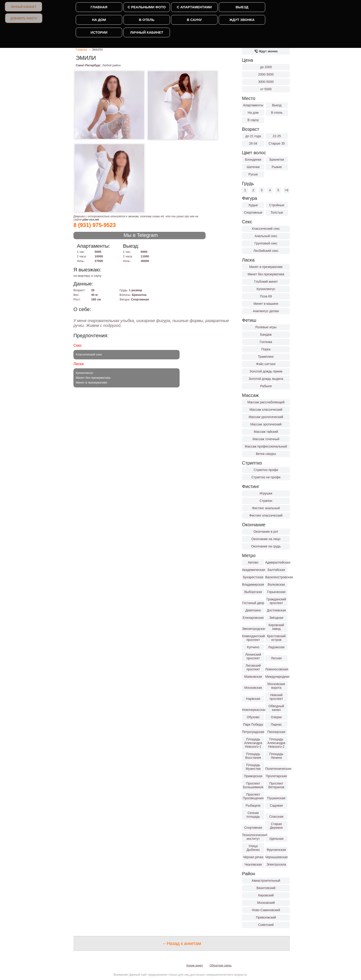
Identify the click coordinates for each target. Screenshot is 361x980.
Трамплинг (266, 357)
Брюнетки (277, 160)
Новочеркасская (253, 710)
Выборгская (253, 592)
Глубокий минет (266, 282)
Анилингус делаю (266, 311)
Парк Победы (253, 724)
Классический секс (266, 229)
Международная (276, 677)
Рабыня (266, 386)
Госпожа (266, 342)
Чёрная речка (253, 857)
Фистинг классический (266, 515)
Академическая (253, 570)
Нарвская (253, 699)
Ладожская (276, 647)
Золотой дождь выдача (266, 379)
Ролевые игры (266, 327)
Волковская (276, 585)
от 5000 (266, 89)
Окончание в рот (266, 532)
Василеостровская (276, 577)
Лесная (276, 658)
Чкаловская (253, 864)
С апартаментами (194, 7)
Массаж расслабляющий (266, 402)
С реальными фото (147, 7)
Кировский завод (276, 627)
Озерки (276, 717)
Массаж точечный (266, 439)
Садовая (276, 806)
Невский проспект (276, 697)
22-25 (277, 136)
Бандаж (266, 334)
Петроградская (253, 732)
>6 (287, 190)
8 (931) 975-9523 (95, 225)
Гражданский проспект (276, 601)
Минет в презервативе (266, 267)
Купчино (253, 647)
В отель (147, 20)
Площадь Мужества (253, 767)
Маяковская (253, 677)
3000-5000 (266, 82)
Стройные (277, 205)
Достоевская (276, 610)
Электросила (276, 864)
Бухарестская (253, 577)
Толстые (277, 212)
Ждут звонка (242, 20)
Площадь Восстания (253, 756)
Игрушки (266, 493)
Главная (99, 7)
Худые (253, 205)
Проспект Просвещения (253, 796)
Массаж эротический (266, 424)
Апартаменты (253, 105)
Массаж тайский (266, 432)
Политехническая (276, 769)
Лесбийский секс (266, 251)
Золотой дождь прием (266, 371)
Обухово (253, 717)
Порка (266, 349)
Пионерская (276, 732)
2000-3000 (266, 74)
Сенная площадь (253, 815)
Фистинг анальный (266, 508)
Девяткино (253, 610)
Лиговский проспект (253, 667)
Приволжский (266, 917)
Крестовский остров (276, 638)
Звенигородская (253, 629)
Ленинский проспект (253, 656)
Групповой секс (266, 243)
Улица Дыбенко (253, 848)
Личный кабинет (23, 7)
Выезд (242, 7)
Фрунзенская (276, 850)
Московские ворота (276, 686)
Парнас (276, 724)
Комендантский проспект (253, 638)
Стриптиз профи (266, 470)
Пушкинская (276, 798)
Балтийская (276, 570)
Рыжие (277, 167)
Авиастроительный (266, 881)
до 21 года (253, 136)
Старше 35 (277, 143)
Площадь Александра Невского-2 (276, 743)
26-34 (253, 143)
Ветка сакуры (266, 454)
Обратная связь (221, 965)
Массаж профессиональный (266, 446)
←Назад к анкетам (182, 943)
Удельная (276, 839)
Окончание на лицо (266, 539)
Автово (253, 562)
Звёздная (276, 618)
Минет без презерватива (266, 274)
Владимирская (253, 585)
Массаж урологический (266, 417)
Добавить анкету (24, 18)
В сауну (194, 20)
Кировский (266, 895)
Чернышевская (276, 857)
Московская (253, 688)
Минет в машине (266, 304)
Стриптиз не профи (266, 477)
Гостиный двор (253, 603)
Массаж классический (266, 410)
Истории (99, 32)
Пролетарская (276, 776)
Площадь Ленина (276, 756)
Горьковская (276, 592)
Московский (266, 903)
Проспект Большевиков (253, 785)
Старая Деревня (276, 826)
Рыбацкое (253, 806)
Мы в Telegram (141, 235)
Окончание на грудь (266, 546)
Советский (266, 925)
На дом (99, 20)
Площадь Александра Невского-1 (253, 743)
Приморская (253, 776)
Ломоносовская (276, 669)
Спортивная (253, 828)
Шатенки (253, 167)
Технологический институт (253, 837)
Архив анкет (195, 965)
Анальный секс (266, 236)
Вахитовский (266, 888)
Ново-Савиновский (266, 910)
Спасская (276, 817)
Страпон (266, 501)
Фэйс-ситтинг (266, 364)
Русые (253, 174)
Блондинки (253, 160)
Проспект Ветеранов (276, 785)
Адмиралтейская (276, 562)
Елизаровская (253, 618)
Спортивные (253, 212)
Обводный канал (276, 708)
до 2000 (266, 67)
